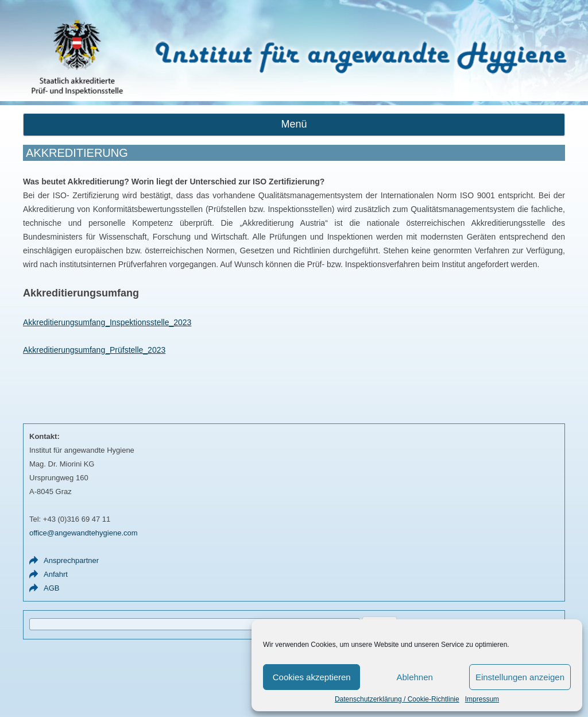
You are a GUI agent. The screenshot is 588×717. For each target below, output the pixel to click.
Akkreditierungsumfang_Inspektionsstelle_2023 (107, 322)
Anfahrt (56, 574)
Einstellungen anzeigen (520, 677)
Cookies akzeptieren (312, 677)
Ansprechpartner (71, 560)
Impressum (482, 699)
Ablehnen (414, 677)
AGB (51, 588)
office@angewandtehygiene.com (84, 533)
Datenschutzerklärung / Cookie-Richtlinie (397, 699)
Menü (294, 124)
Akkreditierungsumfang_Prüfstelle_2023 (94, 350)
